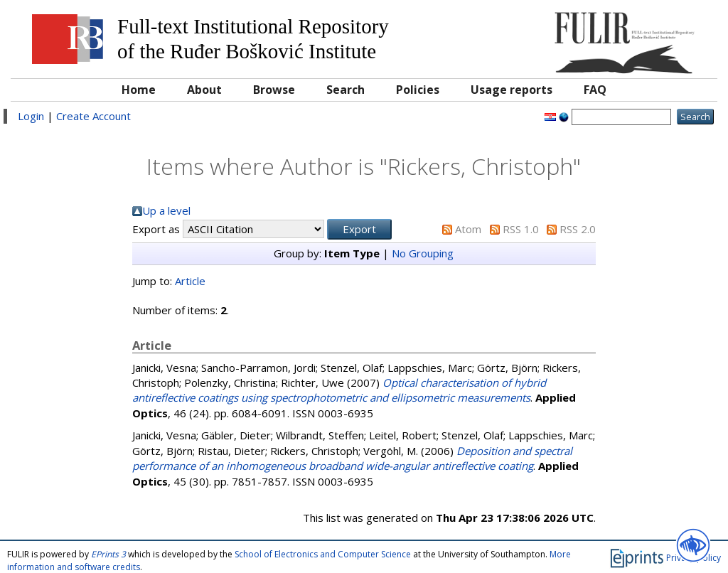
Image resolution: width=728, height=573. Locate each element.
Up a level (166, 210)
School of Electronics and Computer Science (323, 554)
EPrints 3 (108, 554)
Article (190, 281)
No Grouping (423, 253)
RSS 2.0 (578, 229)
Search (346, 90)
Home (139, 90)
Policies (418, 90)
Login (31, 116)
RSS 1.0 (521, 229)
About (204, 90)
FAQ (595, 90)
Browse (274, 90)
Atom (468, 229)
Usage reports (512, 90)
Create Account (93, 116)
